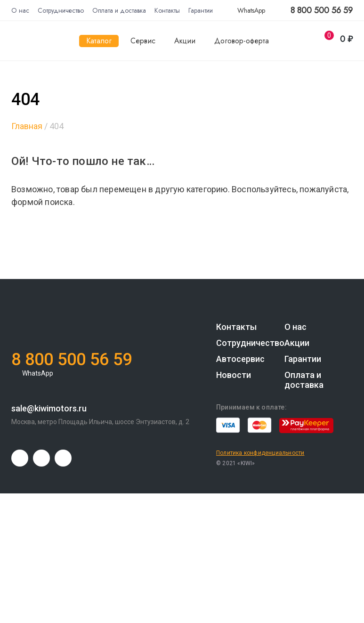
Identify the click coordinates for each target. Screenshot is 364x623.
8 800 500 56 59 (322, 11)
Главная (27, 126)
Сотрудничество (61, 10)
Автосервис (240, 359)
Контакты (167, 10)
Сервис (143, 41)
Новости (234, 375)
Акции (185, 41)
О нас (20, 10)
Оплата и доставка (119, 10)
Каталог (99, 41)
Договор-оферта (242, 41)
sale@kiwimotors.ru (49, 408)
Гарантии (201, 10)
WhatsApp (246, 10)
